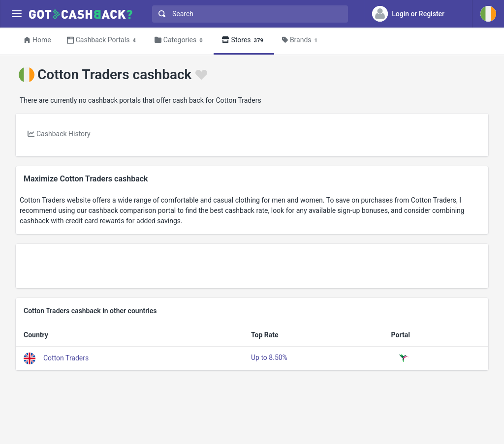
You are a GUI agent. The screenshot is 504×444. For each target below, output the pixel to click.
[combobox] (248, 14)
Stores (244, 41)
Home (37, 40)
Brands (301, 41)
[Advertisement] (252, 266)
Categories (180, 41)
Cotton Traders (66, 358)
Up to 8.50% (269, 357)
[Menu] (16, 14)
